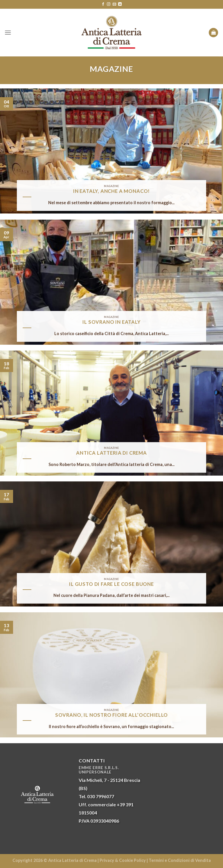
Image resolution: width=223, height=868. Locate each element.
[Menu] (8, 32)
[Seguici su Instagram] (109, 4)
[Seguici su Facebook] (103, 4)
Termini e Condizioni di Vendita (180, 860)
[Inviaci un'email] (114, 4)
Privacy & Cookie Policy (123, 860)
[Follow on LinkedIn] (120, 4)
